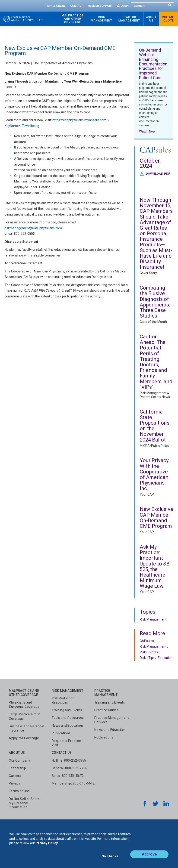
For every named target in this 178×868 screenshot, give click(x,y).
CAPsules (147, 641)
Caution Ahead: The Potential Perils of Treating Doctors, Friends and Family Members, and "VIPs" (156, 362)
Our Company (19, 760)
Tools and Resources (68, 718)
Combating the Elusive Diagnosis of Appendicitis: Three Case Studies (155, 302)
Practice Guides (106, 710)
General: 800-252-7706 (70, 768)
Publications (61, 733)
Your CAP (147, 494)
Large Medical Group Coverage (25, 716)
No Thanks (110, 858)
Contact (77, 6)
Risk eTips (147, 658)
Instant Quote (168, 19)
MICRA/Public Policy (154, 446)
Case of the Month (153, 322)
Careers (15, 776)
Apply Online (56, 6)
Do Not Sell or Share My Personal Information (24, 803)
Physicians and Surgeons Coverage (24, 704)
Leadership (17, 768)
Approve (149, 858)
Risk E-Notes (149, 652)
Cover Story (148, 273)
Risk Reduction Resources (63, 700)
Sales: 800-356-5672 (68, 776)
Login (125, 6)
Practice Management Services (112, 720)
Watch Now (147, 131)
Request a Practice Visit (66, 743)
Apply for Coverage (24, 738)
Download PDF (158, 174)
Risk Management (153, 619)
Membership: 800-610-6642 (73, 783)
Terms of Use (19, 791)
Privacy (14, 783)
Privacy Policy (47, 847)
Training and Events (67, 710)
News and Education (67, 726)
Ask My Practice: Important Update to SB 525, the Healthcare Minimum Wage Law (155, 566)
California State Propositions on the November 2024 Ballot (155, 426)
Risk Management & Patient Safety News (155, 395)
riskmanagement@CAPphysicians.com (33, 228)
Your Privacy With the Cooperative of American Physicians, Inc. (154, 474)
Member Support (100, 6)
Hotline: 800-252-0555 (69, 760)
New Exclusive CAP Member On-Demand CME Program (156, 518)
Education (165, 658)
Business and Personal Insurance (26, 728)
